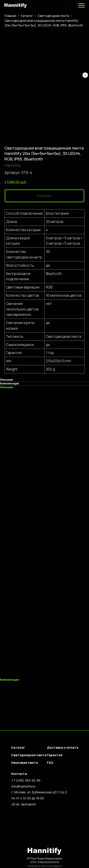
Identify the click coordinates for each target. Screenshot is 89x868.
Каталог (27, 16)
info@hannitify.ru (23, 786)
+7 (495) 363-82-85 (26, 780)
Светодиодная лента (53, 16)
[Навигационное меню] (81, 6)
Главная (10, 16)
